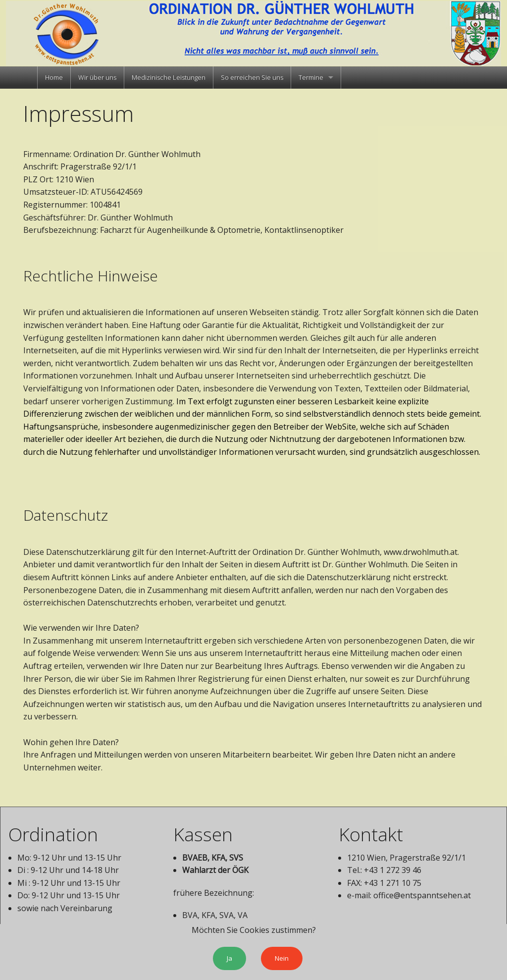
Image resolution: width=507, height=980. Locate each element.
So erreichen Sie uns (252, 77)
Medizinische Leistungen (169, 77)
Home (54, 77)
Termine (311, 77)
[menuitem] (54, 78)
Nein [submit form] (282, 958)
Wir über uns (97, 77)
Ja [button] (229, 958)
